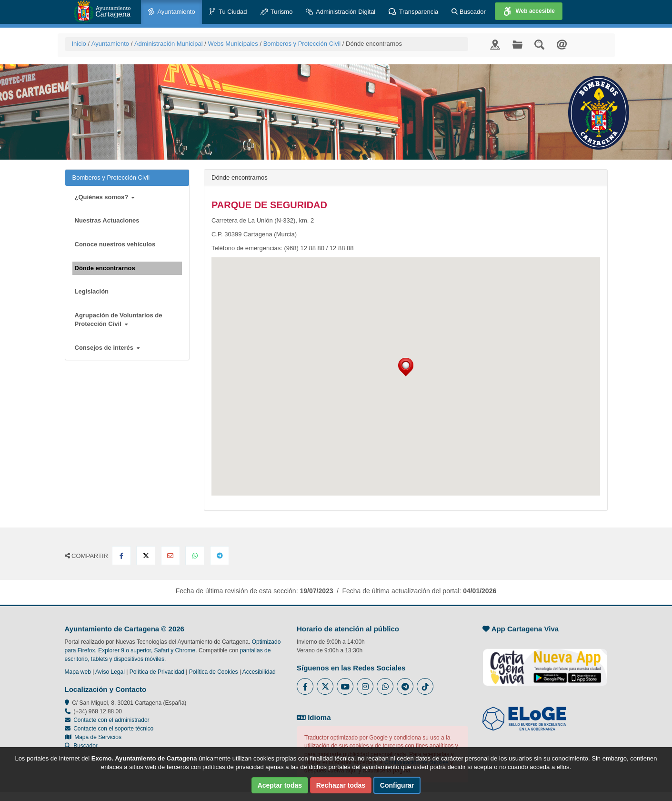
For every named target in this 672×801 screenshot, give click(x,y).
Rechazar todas (341, 785)
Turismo (277, 12)
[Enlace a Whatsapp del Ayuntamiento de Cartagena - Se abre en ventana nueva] (385, 686)
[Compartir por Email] (171, 556)
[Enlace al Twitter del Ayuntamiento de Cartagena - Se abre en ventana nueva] (325, 686)
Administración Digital (341, 12)
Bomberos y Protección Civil (302, 44)
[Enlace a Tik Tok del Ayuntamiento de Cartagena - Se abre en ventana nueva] (425, 686)
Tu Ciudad (228, 12)
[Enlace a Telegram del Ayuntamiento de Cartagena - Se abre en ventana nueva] (405, 686)
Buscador (469, 12)
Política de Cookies (214, 672)
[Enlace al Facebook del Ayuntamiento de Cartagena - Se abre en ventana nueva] (305, 686)
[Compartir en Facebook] (121, 556)
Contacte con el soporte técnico (113, 729)
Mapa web (78, 672)
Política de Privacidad (157, 672)
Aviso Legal (110, 672)
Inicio (79, 44)
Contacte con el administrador (111, 720)
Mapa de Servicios (93, 737)
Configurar (397, 785)
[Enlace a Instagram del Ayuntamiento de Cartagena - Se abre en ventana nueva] (365, 686)
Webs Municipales (233, 44)
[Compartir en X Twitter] (146, 556)
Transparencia (413, 12)
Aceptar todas (280, 785)
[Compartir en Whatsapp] (195, 556)
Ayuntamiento (171, 12)
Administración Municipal (169, 44)
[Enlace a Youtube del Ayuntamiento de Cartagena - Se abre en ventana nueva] (345, 686)
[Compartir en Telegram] (220, 556)
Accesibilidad (259, 672)
